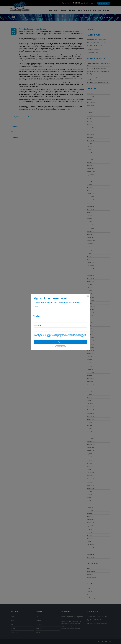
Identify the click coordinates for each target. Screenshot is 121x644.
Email (36, 307)
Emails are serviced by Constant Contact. (76, 337)
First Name (37, 316)
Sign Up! (60, 342)
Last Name (37, 325)
